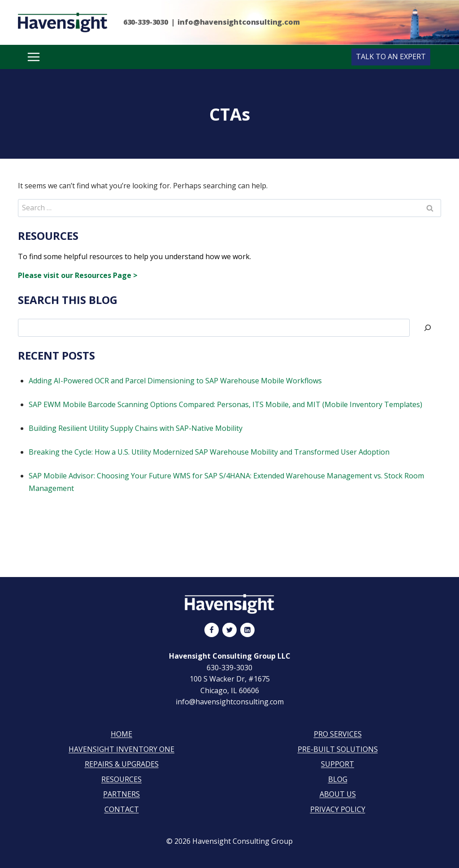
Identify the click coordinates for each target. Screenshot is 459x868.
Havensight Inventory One (121, 749)
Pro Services (338, 734)
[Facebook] (212, 630)
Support (338, 764)
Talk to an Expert (391, 56)
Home (121, 734)
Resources (121, 779)
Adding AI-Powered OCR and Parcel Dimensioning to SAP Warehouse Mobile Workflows (175, 381)
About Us (338, 794)
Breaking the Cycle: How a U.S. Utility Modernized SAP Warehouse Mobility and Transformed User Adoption (209, 452)
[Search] (428, 328)
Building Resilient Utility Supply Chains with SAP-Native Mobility (136, 428)
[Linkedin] (247, 630)
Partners (121, 794)
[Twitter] (229, 630)
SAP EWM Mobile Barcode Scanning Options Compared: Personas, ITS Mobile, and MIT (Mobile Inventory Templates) (225, 404)
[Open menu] (33, 57)
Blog (338, 779)
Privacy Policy (338, 809)
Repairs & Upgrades (122, 764)
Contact (122, 809)
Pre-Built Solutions (338, 749)
